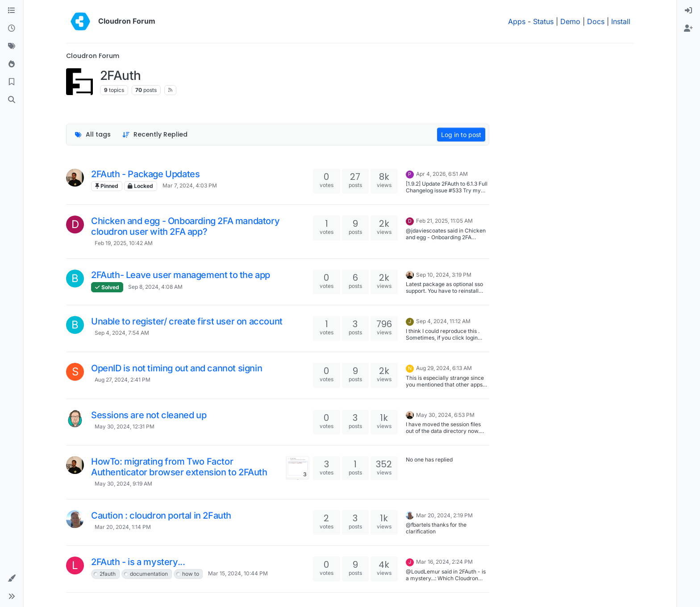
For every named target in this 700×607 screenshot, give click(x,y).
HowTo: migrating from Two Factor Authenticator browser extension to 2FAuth (179, 467)
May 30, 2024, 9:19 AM (123, 484)
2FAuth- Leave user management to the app (181, 275)
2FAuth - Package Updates (145, 174)
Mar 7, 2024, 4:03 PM (190, 185)
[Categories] (12, 11)
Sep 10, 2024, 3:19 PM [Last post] (444, 275)
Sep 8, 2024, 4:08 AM (155, 287)
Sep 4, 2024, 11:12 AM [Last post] (443, 321)
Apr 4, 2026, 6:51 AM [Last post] (442, 174)
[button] (12, 578)
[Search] (12, 100)
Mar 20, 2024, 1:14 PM (123, 527)
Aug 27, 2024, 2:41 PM (123, 380)
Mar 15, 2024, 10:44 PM (238, 573)
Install (621, 21)
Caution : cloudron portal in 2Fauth (161, 516)
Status (543, 21)
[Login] (688, 11)
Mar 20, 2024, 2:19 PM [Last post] (444, 515)
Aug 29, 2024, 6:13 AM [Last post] (444, 368)
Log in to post (461, 135)
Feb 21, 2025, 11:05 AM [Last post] (444, 221)
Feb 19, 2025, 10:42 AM (124, 243)
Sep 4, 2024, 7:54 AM (122, 333)
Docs (596, 21)
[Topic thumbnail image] (298, 468)
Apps (517, 21)
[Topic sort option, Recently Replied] (155, 135)
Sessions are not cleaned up (149, 415)
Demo (570, 21)
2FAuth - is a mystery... (138, 562)
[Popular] (12, 64)
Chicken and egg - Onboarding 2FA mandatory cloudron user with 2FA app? (185, 226)
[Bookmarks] (12, 82)
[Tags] (12, 46)
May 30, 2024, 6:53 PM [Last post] (445, 415)
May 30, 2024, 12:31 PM (125, 426)
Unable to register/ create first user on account (187, 321)
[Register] (688, 29)
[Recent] (12, 29)
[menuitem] (688, 11)
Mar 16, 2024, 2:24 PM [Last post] (444, 562)
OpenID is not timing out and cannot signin (177, 368)
